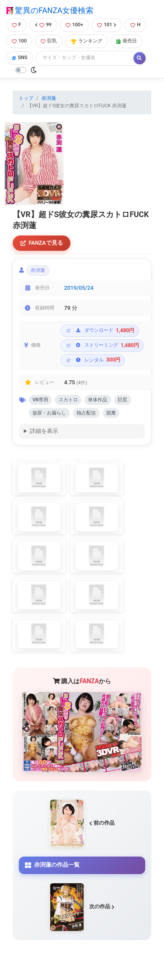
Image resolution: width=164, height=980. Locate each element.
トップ (26, 98)
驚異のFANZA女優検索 (50, 11)
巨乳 (49, 41)
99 (43, 25)
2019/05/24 (79, 288)
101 (107, 25)
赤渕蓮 (49, 98)
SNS (20, 58)
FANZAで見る (42, 243)
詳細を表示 (44, 431)
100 (19, 41)
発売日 (127, 41)
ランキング (87, 41)
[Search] (85, 58)
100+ (74, 25)
